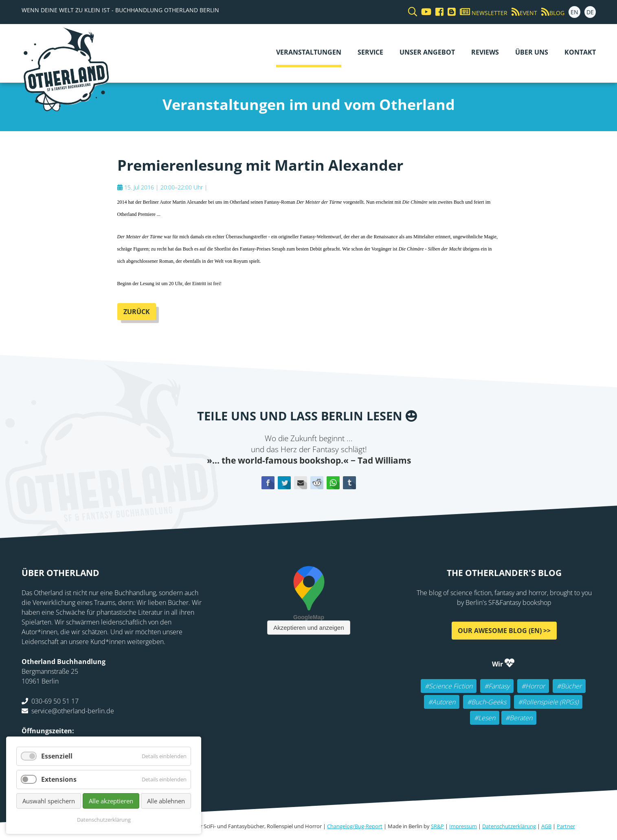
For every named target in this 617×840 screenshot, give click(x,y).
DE (590, 12)
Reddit (317, 483)
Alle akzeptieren (111, 801)
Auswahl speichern (49, 801)
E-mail (301, 483)
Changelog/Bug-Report (355, 826)
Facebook (268, 483)
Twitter (284, 483)
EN (574, 12)
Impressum (463, 826)
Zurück (137, 312)
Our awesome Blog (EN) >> (504, 631)
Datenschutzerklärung (509, 826)
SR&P (437, 826)
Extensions (59, 779)
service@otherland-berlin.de (73, 711)
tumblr (349, 483)
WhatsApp (333, 483)
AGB (546, 826)
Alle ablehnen (166, 801)
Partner (566, 826)
